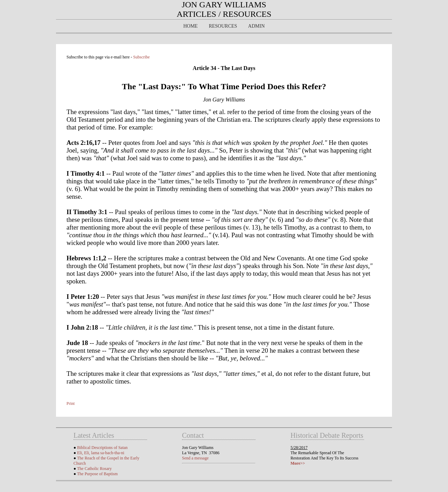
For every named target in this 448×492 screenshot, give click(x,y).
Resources (223, 26)
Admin (256, 26)
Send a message (195, 458)
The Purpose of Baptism (97, 474)
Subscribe (142, 57)
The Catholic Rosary (94, 469)
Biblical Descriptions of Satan (102, 448)
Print (71, 403)
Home (191, 26)
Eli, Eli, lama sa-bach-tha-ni (101, 453)
